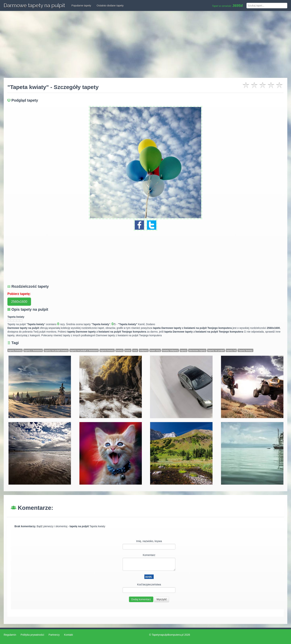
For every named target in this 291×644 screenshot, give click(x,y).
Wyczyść (162, 599)
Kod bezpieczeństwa (149, 584)
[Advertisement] (145, 44)
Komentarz (149, 555)
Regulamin (10, 635)
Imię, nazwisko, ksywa (149, 541)
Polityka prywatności (32, 635)
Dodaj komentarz (141, 599)
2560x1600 (19, 302)
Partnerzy (54, 635)
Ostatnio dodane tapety (110, 6)
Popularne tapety (81, 6)
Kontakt (68, 635)
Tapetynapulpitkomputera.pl (168, 635)
